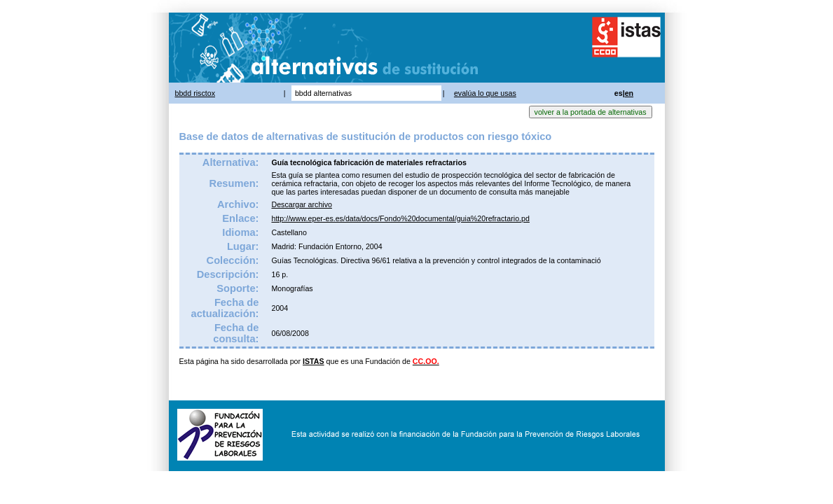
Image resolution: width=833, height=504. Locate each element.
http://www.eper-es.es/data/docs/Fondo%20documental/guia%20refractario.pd (400, 218)
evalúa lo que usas (485, 93)
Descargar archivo (301, 204)
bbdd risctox (195, 93)
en (629, 93)
